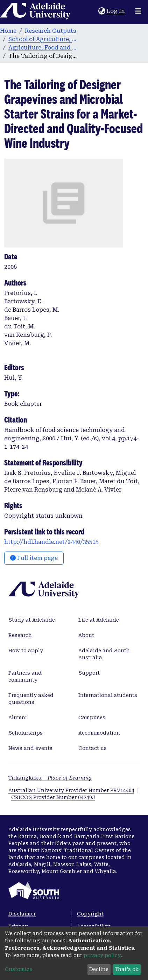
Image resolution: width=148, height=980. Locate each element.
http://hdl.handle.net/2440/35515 (51, 542)
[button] (102, 11)
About (86, 635)
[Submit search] (93, 11)
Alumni (18, 717)
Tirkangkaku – (50, 778)
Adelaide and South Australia (104, 654)
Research (20, 635)
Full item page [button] (34, 558)
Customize (19, 969)
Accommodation (99, 733)
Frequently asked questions (31, 699)
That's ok (127, 969)
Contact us (93, 748)
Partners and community (25, 676)
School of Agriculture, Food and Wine (43, 39)
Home (8, 31)
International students (108, 695)
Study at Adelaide (32, 620)
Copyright (90, 914)
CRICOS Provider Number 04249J (53, 797)
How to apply (26, 651)
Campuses (92, 717)
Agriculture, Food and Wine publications (43, 48)
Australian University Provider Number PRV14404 (71, 790)
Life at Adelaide (99, 620)
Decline (99, 969)
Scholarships (26, 733)
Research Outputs (51, 31)
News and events (30, 748)
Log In (116, 11)
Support (89, 673)
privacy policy (102, 955)
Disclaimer (22, 914)
